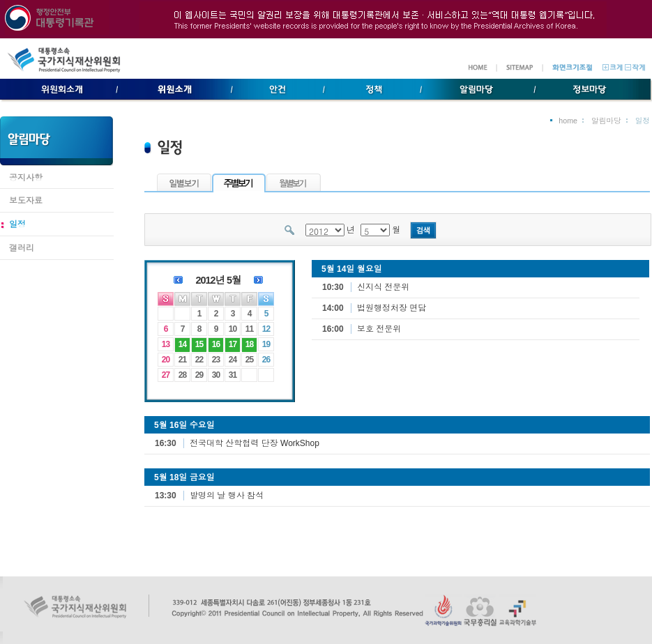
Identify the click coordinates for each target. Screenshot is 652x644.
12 (266, 329)
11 (249, 329)
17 (233, 344)
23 (216, 360)
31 (233, 375)
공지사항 (26, 178)
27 (166, 375)
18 (249, 344)
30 (216, 375)
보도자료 (26, 201)
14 (182, 344)
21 (182, 360)
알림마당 (606, 121)
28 (182, 375)
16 (216, 344)
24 (233, 360)
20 (166, 360)
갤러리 (22, 248)
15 (199, 344)
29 (199, 375)
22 (199, 360)
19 (266, 344)
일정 (17, 224)
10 (233, 329)
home (568, 121)
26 (266, 360)
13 (166, 344)
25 (249, 360)
